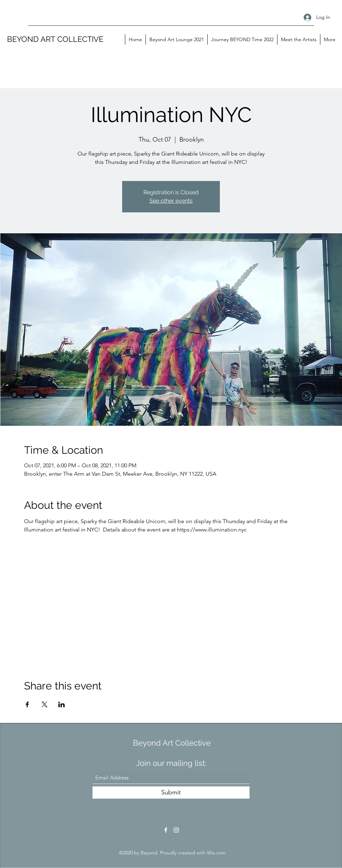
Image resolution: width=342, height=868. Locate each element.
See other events (171, 201)
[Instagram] (176, 830)
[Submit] (171, 792)
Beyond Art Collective (172, 743)
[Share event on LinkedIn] (62, 704)
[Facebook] (166, 830)
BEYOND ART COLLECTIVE (55, 39)
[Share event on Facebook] (27, 704)
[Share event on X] (44, 704)
